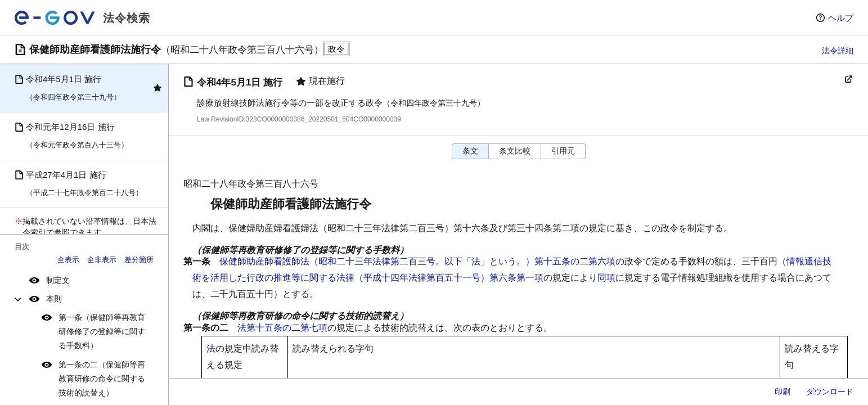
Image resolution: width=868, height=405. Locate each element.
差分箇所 (139, 260)
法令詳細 (838, 51)
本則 (54, 299)
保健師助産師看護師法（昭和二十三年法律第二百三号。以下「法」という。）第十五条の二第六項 (417, 261)
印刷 (782, 391)
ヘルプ (841, 18)
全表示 (68, 260)
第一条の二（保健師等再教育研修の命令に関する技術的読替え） (102, 379)
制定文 (58, 280)
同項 (606, 278)
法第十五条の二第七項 (282, 328)
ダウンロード (830, 391)
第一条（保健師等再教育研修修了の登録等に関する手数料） (102, 331)
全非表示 (102, 260)
